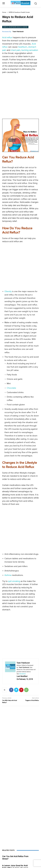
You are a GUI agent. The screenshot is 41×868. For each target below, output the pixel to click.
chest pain (16, 50)
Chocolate (11, 388)
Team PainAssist (18, 32)
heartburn (23, 47)
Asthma (8, 575)
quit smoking (14, 581)
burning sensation (30, 50)
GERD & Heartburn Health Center (19, 12)
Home (4, 12)
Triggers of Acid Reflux (32, 700)
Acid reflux (7, 38)
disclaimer (22, 674)
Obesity (8, 291)
